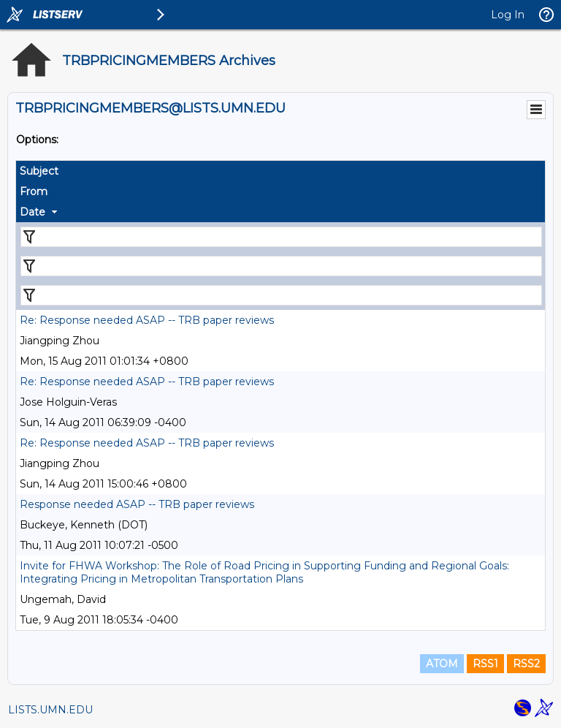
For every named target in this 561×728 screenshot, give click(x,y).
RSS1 (485, 664)
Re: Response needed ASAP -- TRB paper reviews (147, 320)
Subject (39, 171)
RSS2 (526, 664)
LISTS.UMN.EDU (50, 710)
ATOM (442, 664)
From (34, 192)
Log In (508, 15)
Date (33, 212)
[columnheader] (280, 171)
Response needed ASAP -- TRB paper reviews (137, 504)
